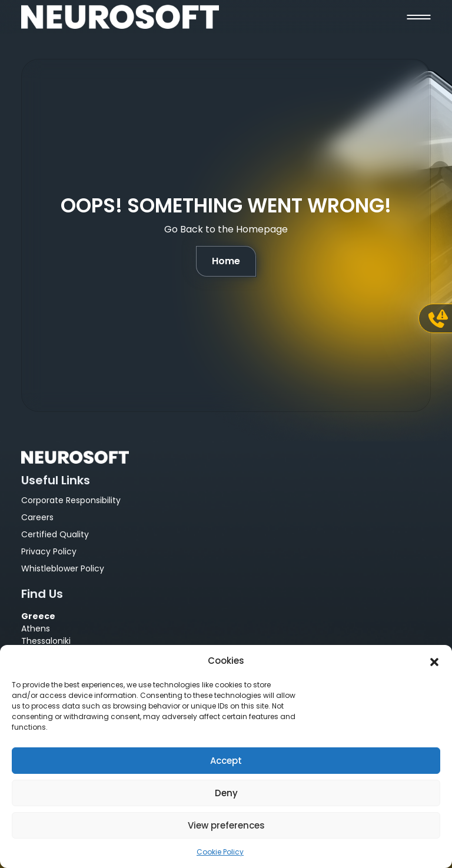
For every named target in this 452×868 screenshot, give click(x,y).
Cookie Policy (220, 852)
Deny (226, 793)
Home (226, 261)
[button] (434, 661)
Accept (226, 761)
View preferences (226, 825)
